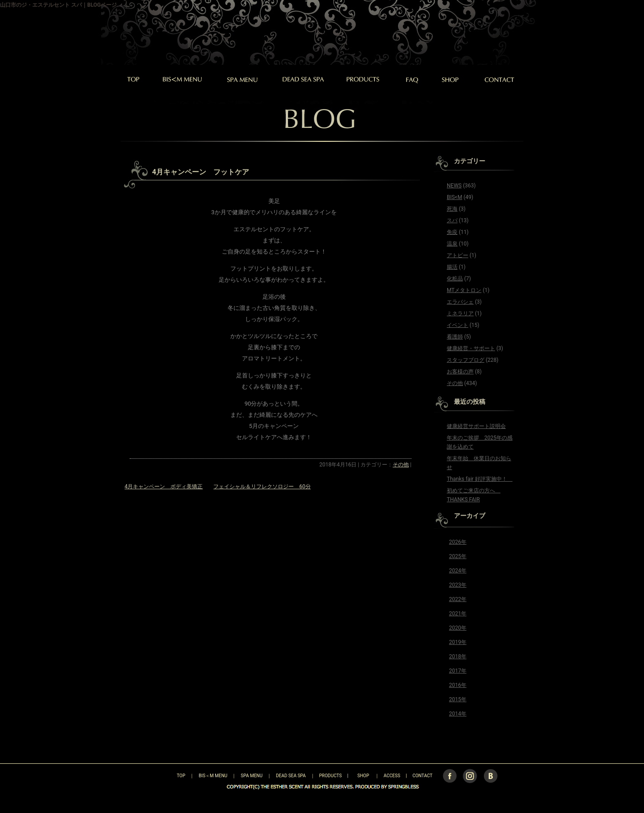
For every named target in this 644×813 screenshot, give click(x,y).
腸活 (452, 267)
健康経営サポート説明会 (476, 426)
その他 (401, 465)
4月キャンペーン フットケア (201, 172)
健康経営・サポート (471, 348)
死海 (452, 209)
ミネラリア (460, 313)
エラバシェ (460, 302)
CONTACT (422, 776)
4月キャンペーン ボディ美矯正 (164, 487)
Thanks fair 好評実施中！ (480, 479)
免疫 (452, 232)
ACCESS (392, 776)
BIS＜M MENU (213, 776)
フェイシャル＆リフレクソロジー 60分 (262, 487)
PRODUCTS (331, 776)
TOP (165, 776)
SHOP (363, 776)
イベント (458, 325)
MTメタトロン (464, 290)
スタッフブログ (466, 360)
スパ (452, 220)
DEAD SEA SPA (291, 776)
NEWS (454, 186)
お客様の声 (460, 372)
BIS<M (454, 197)
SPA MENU (252, 776)
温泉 (452, 244)
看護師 (455, 337)
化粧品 (455, 279)
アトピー (458, 255)
